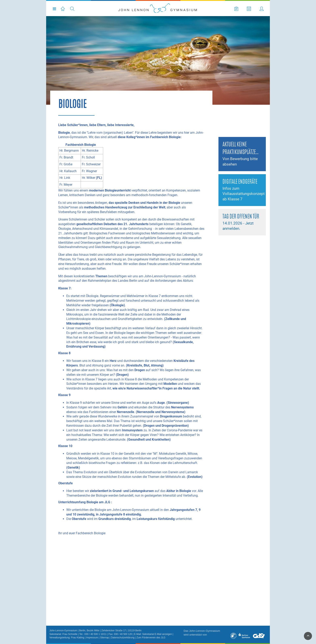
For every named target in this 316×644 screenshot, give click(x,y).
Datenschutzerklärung (123, 638)
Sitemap (105, 638)
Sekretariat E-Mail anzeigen (157, 634)
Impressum (92, 638)
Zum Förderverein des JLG (151, 638)
